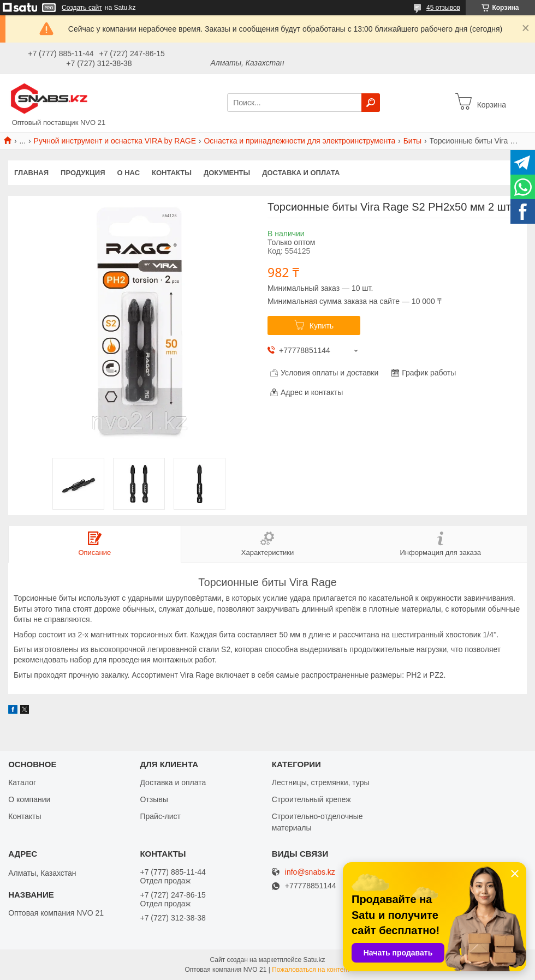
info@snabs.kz (310, 872)
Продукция (83, 173)
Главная (31, 173)
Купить (322, 326)
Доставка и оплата (301, 173)
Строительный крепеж (311, 799)
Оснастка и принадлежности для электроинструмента (299, 141)
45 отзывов (443, 8)
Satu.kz (314, 960)
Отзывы (154, 799)
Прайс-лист (160, 816)
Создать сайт (82, 8)
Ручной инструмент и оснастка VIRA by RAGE (115, 141)
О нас (129, 173)
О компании (29, 799)
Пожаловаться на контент (311, 970)
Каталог (22, 782)
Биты (412, 141)
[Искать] (371, 103)
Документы (227, 173)
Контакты (172, 173)
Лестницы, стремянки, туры (321, 782)
